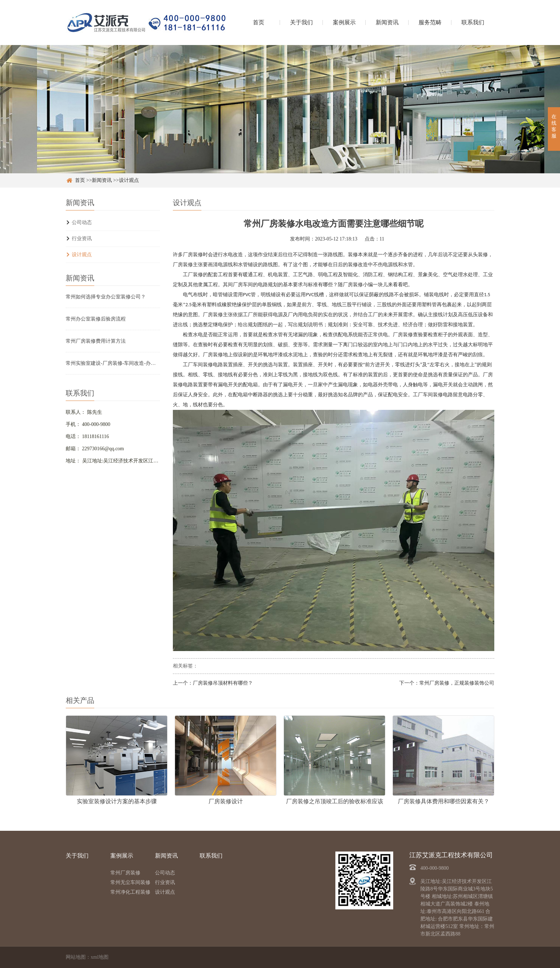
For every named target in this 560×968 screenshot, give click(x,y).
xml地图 (100, 957)
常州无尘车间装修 (130, 882)
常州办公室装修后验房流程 (96, 319)
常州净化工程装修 (130, 892)
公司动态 (82, 222)
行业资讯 (82, 239)
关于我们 (301, 22)
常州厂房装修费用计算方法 (96, 341)
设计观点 (129, 180)
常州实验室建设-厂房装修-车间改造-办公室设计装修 (113, 363)
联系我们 (473, 22)
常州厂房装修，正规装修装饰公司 (457, 683)
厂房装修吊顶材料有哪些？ (223, 683)
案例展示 (344, 22)
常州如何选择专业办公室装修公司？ (106, 297)
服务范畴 (430, 22)
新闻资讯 (387, 22)
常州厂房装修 (125, 873)
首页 (259, 22)
